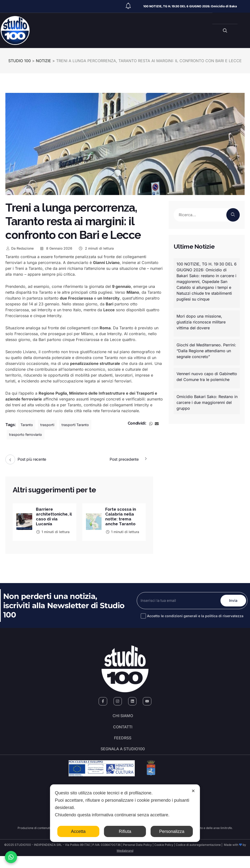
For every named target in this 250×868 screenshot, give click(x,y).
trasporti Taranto (80, 425)
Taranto (27, 425)
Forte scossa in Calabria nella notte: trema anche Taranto (121, 517)
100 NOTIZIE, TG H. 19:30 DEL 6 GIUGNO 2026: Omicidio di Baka (190, 6)
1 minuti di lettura (53, 533)
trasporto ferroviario (28, 435)
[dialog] (125, 813)
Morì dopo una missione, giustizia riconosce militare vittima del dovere (201, 322)
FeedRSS (123, 746)
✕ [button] (193, 791)
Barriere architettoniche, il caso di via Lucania (54, 517)
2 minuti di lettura (96, 248)
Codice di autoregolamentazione (198, 857)
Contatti (123, 732)
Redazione (20, 248)
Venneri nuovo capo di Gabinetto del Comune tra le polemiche (207, 377)
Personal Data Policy (137, 857)
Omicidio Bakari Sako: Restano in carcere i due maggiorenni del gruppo (207, 402)
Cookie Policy (164, 857)
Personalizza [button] (172, 831)
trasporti (49, 425)
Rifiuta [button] (125, 831)
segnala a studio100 (123, 760)
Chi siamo (123, 719)
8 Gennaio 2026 (56, 248)
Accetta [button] (78, 831)
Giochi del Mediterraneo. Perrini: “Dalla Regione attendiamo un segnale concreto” (206, 351)
